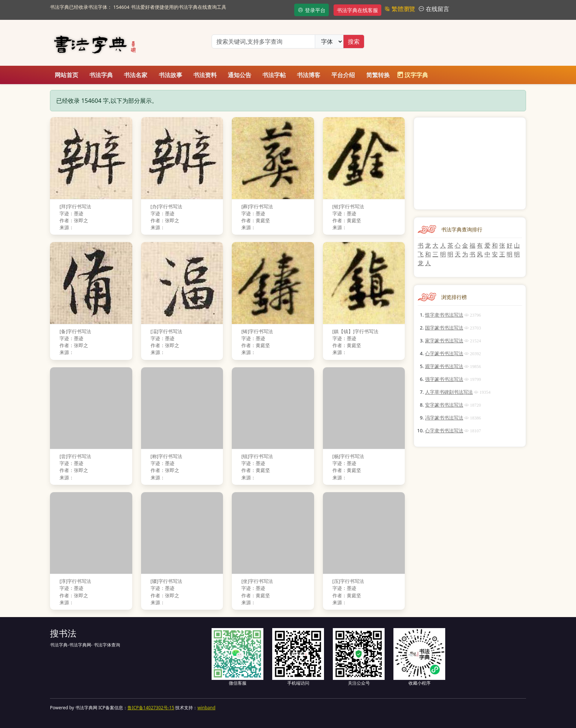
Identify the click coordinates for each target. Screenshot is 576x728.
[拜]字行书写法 (75, 206)
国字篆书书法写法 (444, 328)
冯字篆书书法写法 (444, 418)
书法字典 (101, 75)
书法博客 (309, 75)
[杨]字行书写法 (348, 456)
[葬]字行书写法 (257, 206)
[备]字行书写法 (75, 331)
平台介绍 (343, 75)
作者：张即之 (74, 220)
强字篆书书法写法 (444, 379)
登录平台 (312, 10)
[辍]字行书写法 (166, 581)
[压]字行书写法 (348, 581)
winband (206, 708)
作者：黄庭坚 (256, 220)
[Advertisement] (470, 163)
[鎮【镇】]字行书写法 (355, 331)
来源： (67, 227)
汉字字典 (413, 75)
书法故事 (170, 75)
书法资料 (205, 75)
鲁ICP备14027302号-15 (151, 708)
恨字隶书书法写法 (444, 315)
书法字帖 (274, 75)
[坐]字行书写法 (257, 581)
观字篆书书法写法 (444, 366)
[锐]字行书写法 (257, 456)
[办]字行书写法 (166, 206)
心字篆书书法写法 (444, 353)
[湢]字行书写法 (166, 331)
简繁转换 (378, 75)
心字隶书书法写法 (444, 430)
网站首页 (66, 75)
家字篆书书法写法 (444, 340)
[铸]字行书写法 (257, 331)
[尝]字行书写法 (75, 456)
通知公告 (240, 75)
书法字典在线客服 (357, 10)
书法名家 (136, 75)
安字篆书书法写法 (444, 405)
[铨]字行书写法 (348, 206)
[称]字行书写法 (166, 456)
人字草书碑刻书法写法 (449, 392)
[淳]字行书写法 (75, 581)
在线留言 (437, 9)
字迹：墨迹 (71, 213)
